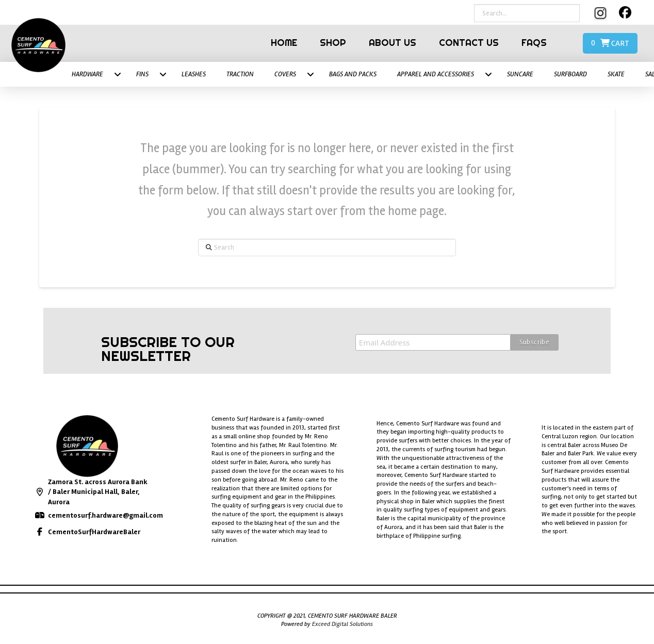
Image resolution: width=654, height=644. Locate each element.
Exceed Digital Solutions (342, 624)
